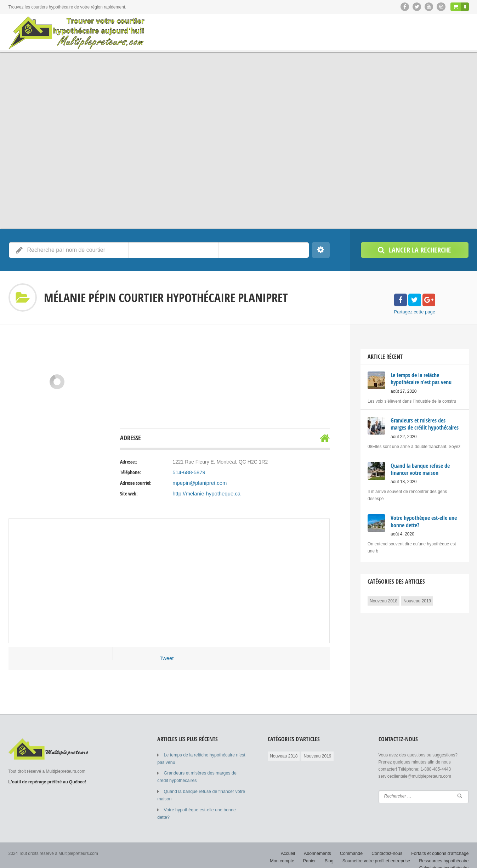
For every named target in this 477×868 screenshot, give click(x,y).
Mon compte (457, 843)
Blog (333, 850)
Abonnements (290, 843)
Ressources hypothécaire (445, 850)
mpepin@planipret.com (198, 483)
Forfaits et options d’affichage (409, 843)
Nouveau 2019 (417, 600)
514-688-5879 (188, 472)
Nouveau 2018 (384, 600)
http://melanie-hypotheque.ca (205, 494)
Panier (314, 850)
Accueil (261, 843)
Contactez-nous (357, 843)
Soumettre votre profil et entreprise (379, 850)
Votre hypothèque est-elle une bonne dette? (205, 807)
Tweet (167, 658)
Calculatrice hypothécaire (445, 857)
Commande (323, 843)
